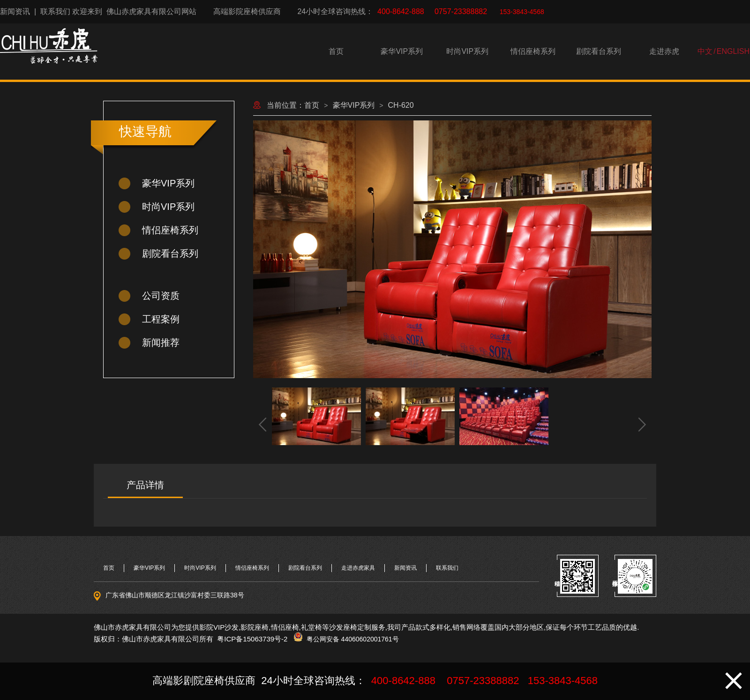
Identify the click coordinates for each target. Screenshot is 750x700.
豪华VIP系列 (402, 51)
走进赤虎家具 (358, 568)
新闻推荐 (161, 343)
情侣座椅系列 (533, 51)
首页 (336, 51)
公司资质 (161, 296)
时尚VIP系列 (467, 51)
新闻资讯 (15, 11)
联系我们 (55, 11)
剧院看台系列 (599, 51)
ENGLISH (733, 51)
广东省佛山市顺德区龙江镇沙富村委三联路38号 (175, 595)
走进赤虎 (664, 51)
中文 (705, 51)
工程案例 (161, 319)
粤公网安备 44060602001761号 (351, 639)
